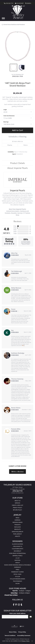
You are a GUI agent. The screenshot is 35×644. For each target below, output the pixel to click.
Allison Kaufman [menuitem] (18, 544)
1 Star (15, 234)
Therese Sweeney (17, 379)
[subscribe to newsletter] (31, 617)
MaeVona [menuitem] (17, 560)
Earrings (20, 213)
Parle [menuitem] (17, 570)
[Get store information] (17, 493)
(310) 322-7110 (18, 76)
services (17, 503)
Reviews (17, 221)
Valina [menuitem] (17, 583)
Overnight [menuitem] (17, 567)
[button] (19, 3)
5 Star (15, 226)
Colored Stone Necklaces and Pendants (14, 25)
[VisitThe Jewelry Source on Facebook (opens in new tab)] (14, 605)
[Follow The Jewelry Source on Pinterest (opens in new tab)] (16, 605)
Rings (17, 518)
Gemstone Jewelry (18, 532)
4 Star (15, 228)
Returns (26, 145)
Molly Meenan (16, 288)
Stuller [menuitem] (18, 576)
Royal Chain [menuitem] (17, 574)
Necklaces (18, 527)
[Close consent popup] (32, 641)
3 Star (15, 230)
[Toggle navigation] (3, 18)
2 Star (15, 232)
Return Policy (17, 510)
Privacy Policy (18, 508)
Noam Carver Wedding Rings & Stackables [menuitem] (17, 565)
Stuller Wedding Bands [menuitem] (17, 579)
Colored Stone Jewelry (13, 211)
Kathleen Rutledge (18, 353)
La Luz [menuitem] (17, 558)
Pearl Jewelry (17, 534)
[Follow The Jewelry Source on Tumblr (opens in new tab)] (21, 605)
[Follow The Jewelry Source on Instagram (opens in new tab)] (19, 605)
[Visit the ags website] (14, 626)
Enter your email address (17, 613)
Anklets (18, 536)
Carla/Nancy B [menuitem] (17, 546)
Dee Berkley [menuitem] (17, 551)
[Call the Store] (18, 491)
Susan (13, 309)
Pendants (18, 525)
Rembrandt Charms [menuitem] (17, 572)
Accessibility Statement (24, 636)
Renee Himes (16, 408)
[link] (9, 3)
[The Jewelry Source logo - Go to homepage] (17, 12)
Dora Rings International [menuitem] (18, 553)
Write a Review (17, 472)
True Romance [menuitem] (18, 581)
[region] (17, 46)
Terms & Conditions (10, 636)
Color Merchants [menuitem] (18, 549)
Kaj (12, 330)
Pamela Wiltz (16, 429)
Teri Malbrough (17, 271)
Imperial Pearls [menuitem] (17, 556)
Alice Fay (14, 253)
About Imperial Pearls (17, 168)
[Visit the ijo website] (22, 626)
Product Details (17, 163)
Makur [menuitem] (17, 563)
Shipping (10, 145)
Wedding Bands (17, 522)
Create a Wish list (17, 505)
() (30, 226)
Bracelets (14, 213)
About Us (17, 501)
